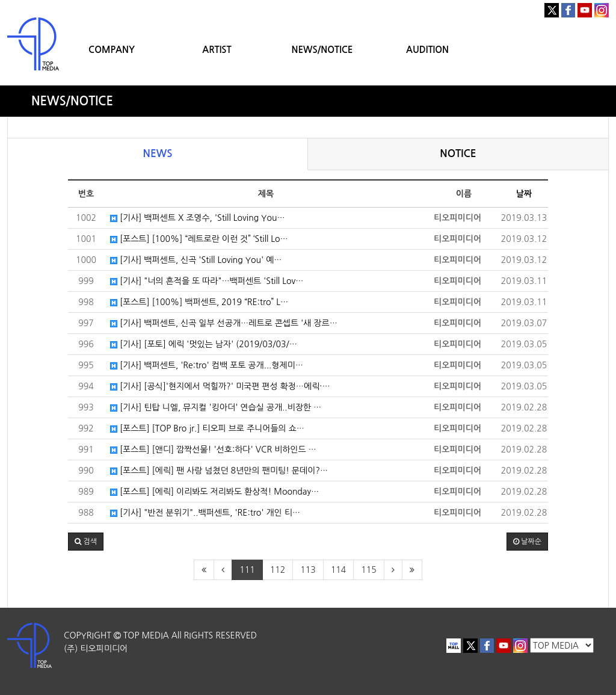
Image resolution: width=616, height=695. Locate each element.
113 (308, 570)
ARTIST (217, 50)
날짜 (524, 194)
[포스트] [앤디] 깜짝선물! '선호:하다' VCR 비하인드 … (213, 449)
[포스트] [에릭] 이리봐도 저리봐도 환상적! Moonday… (214, 492)
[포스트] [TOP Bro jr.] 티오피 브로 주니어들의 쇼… (207, 428)
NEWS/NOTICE (322, 50)
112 (278, 570)
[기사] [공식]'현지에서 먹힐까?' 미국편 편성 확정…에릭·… (220, 386)
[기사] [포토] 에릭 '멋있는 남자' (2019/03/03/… (204, 344)
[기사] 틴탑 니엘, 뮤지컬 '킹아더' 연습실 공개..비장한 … (216, 407)
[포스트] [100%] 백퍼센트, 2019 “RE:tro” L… (199, 302)
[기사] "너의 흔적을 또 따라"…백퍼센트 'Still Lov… (207, 281)
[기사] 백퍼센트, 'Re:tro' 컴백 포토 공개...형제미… (207, 365)
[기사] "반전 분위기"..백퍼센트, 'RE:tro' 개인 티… (205, 513)
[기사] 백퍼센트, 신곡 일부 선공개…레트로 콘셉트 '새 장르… (224, 323)
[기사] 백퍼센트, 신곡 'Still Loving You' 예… (196, 260)
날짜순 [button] (527, 542)
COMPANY (112, 50)
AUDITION (427, 50)
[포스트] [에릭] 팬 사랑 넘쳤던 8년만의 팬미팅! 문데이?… (219, 471)
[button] (86, 542)
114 (338, 570)
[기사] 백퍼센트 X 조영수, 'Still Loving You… (198, 218)
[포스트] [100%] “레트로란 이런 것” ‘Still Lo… (199, 239)
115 (368, 570)
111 (247, 570)
